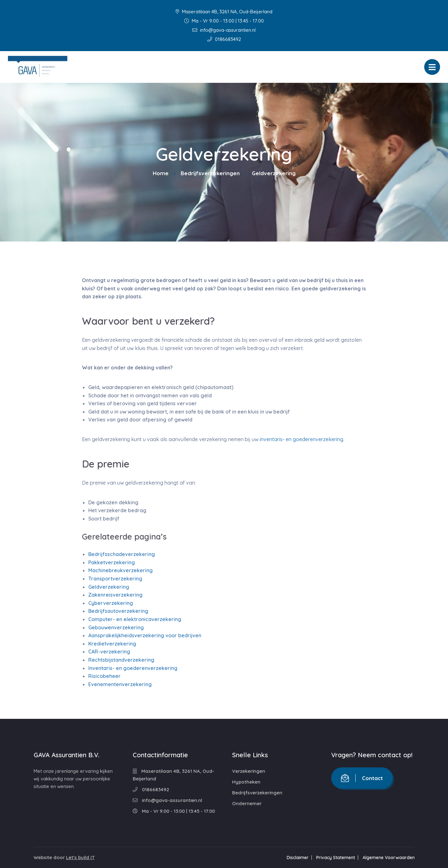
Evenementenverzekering (120, 684)
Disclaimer (298, 858)
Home (161, 173)
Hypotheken (246, 782)
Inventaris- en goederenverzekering (133, 668)
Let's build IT (80, 857)
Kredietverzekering (112, 644)
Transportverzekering (115, 579)
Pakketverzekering (112, 562)
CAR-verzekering (109, 652)
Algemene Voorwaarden (389, 858)
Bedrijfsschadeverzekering (122, 554)
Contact (362, 778)
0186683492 (224, 39)
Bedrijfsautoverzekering (118, 611)
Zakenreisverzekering (115, 595)
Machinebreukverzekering (120, 570)
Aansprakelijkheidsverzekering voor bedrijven (145, 635)
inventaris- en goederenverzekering (301, 439)
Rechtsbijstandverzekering (121, 660)
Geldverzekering (109, 587)
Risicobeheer (104, 676)
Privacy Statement (336, 858)
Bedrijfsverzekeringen (210, 173)
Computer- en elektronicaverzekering (135, 619)
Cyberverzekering (111, 603)
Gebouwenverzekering (116, 627)
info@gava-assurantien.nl (224, 30)
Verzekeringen (249, 771)
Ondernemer (247, 803)
